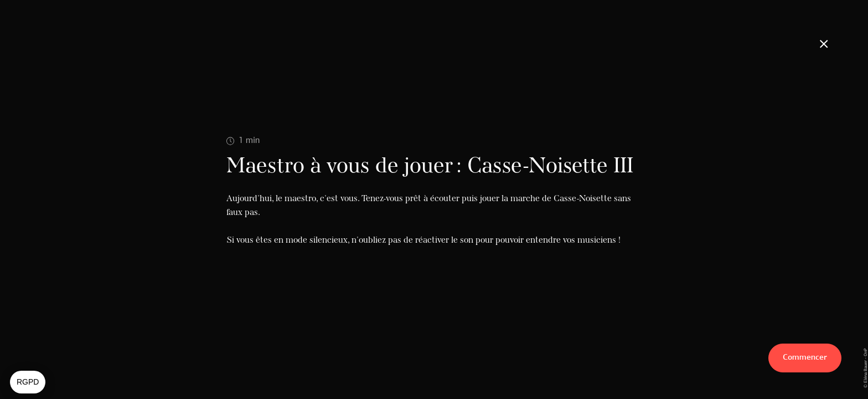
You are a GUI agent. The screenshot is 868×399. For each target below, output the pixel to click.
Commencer (805, 358)
